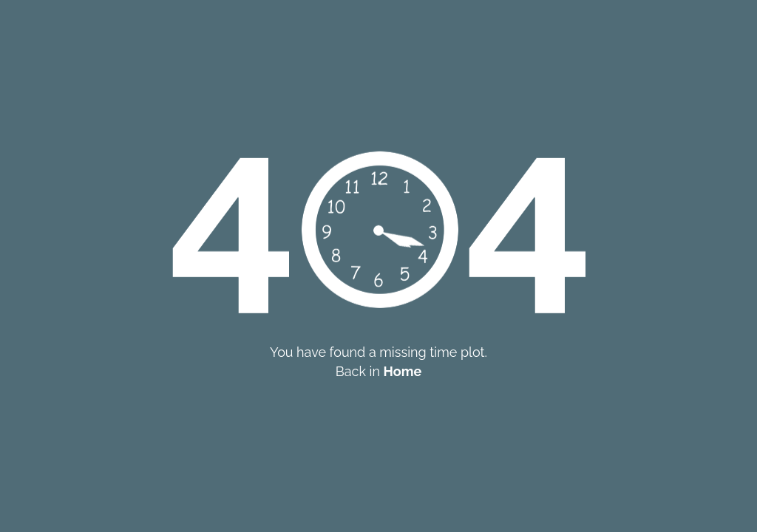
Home (403, 371)
